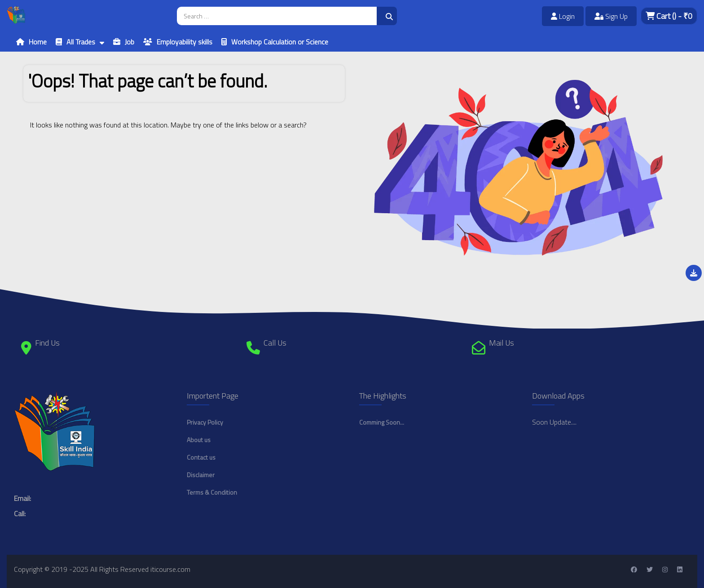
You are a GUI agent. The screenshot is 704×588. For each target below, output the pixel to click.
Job (130, 42)
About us (199, 440)
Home (38, 42)
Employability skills (185, 42)
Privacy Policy (205, 422)
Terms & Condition (212, 492)
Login (563, 16)
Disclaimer (201, 475)
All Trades (81, 42)
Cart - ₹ (669, 16)
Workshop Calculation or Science (280, 42)
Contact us (201, 457)
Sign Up (611, 16)
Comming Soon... (382, 422)
